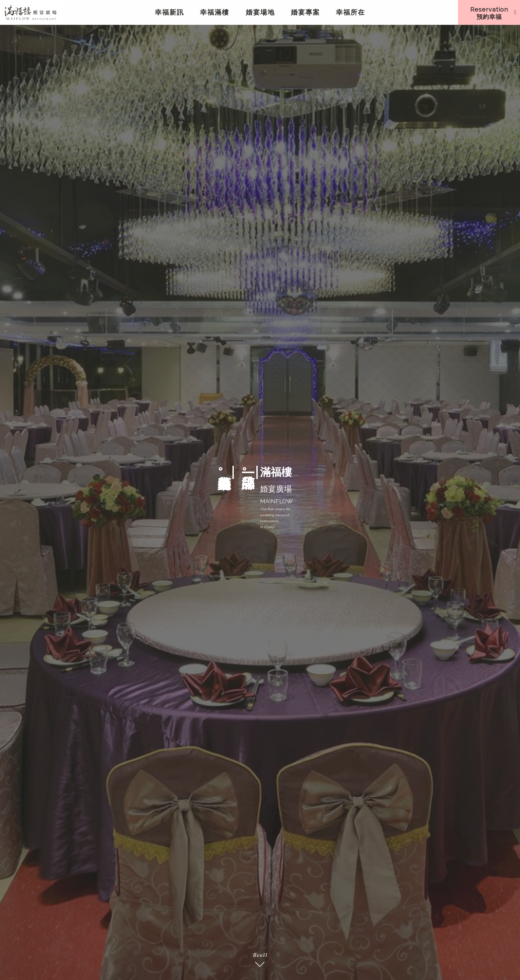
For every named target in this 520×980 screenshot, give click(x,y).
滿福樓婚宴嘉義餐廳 (31, 12)
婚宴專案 (305, 12)
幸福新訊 (169, 12)
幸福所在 (351, 12)
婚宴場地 (260, 12)
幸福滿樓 (215, 12)
